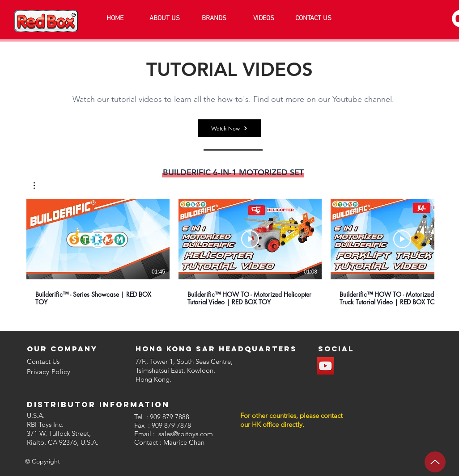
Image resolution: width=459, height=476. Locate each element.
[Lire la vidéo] (98, 239)
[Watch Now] (229, 128)
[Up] (435, 462)
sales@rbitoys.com (186, 434)
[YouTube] (325, 366)
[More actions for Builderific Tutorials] (39, 185)
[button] (39, 185)
